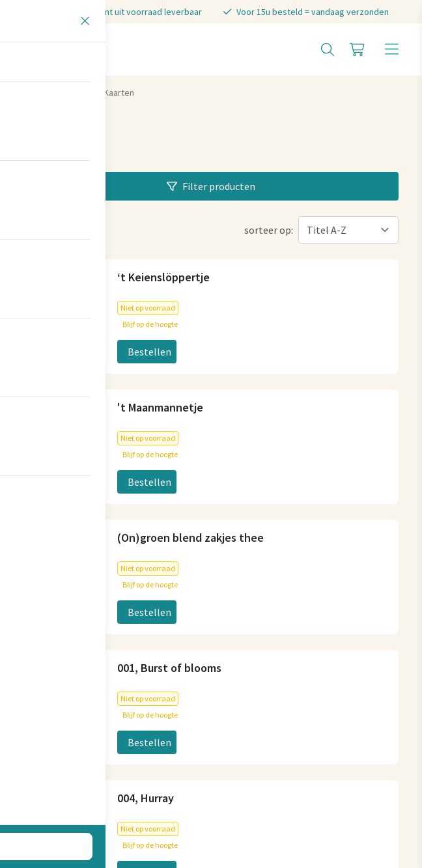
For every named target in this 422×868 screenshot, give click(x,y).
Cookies (156, 782)
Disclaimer (298, 782)
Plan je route (52, 576)
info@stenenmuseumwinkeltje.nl (296, 344)
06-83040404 (249, 365)
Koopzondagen (256, 695)
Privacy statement (224, 782)
